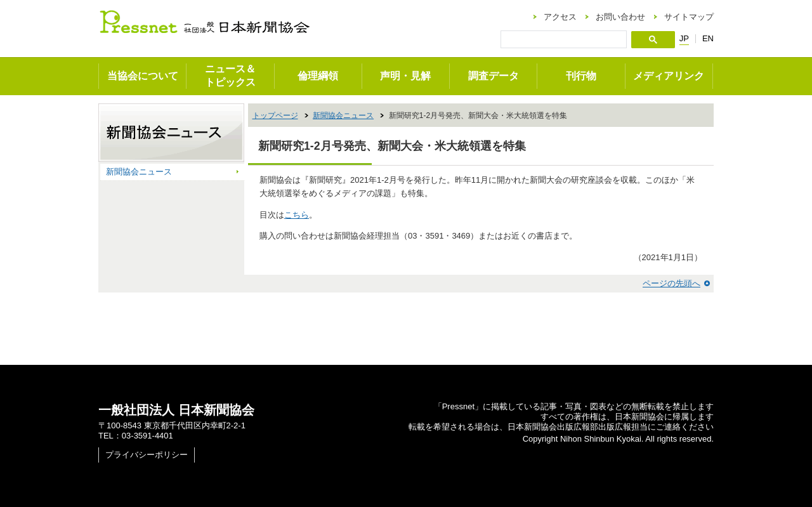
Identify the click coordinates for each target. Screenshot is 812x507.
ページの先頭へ (671, 283)
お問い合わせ (620, 17)
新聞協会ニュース (343, 115)
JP (684, 39)
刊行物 (581, 76)
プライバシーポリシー (147, 455)
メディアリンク (669, 76)
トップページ (275, 115)
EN (708, 38)
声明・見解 (405, 76)
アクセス (560, 17)
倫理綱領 (318, 76)
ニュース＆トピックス (230, 76)
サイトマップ (689, 17)
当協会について (143, 76)
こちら (297, 215)
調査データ (494, 76)
